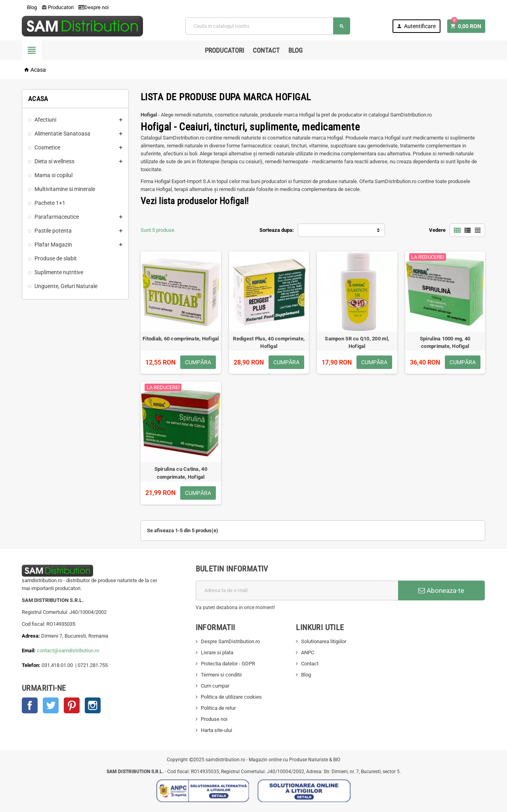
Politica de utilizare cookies (231, 697)
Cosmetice (47, 147)
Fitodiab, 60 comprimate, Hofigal (181, 339)
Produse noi (214, 719)
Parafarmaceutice (57, 217)
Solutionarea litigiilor (324, 641)
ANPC (308, 652)
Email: (29, 651)
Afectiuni (45, 120)
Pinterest (72, 705)
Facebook (30, 705)
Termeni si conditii (221, 675)
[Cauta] (268, 26)
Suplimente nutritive (59, 272)
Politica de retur (218, 708)
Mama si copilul (53, 175)
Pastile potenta (53, 231)
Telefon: (31, 665)
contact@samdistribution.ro (68, 651)
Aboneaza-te (441, 590)
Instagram (93, 705)
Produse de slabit (56, 258)
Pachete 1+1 (50, 203)
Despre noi (93, 7)
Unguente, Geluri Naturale (66, 286)
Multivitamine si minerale (65, 189)
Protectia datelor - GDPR (228, 664)
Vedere (437, 230)
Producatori (58, 7)
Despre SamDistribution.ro (230, 641)
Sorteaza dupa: (277, 230)
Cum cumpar (215, 686)
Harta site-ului (216, 730)
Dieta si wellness (54, 161)
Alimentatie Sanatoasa (62, 134)
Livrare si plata (217, 652)
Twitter (51, 705)
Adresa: (31, 636)
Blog (29, 7)
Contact (266, 50)
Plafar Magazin (53, 245)
